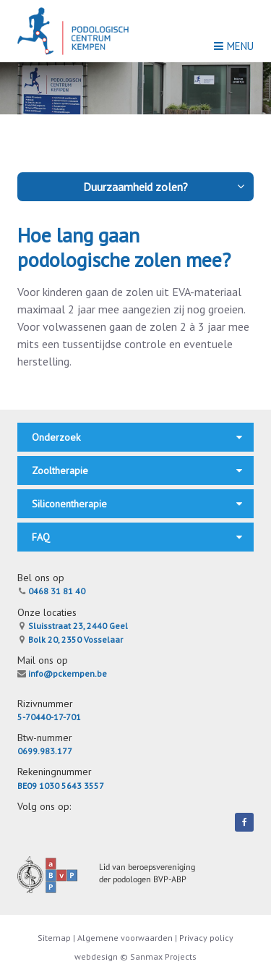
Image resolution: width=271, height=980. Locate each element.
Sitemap (55, 938)
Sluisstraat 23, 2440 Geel (73, 626)
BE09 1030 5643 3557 (61, 786)
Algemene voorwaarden (125, 938)
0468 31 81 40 (51, 591)
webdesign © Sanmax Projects (135, 956)
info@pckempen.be (62, 673)
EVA (181, 292)
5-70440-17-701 (49, 717)
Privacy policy (206, 938)
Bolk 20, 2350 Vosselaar (70, 639)
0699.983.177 (45, 751)
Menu (233, 46)
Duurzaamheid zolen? (165, 187)
